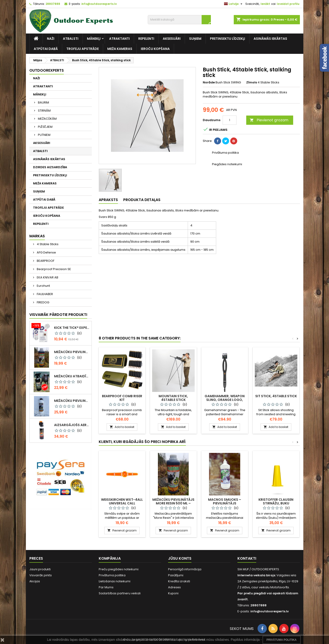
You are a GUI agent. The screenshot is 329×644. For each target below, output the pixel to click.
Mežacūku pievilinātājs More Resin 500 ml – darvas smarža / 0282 (72, 352)
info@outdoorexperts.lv (99, 4)
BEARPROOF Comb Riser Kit (122, 398)
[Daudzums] (230, 120)
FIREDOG (43, 302)
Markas (37, 236)
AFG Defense (46, 252)
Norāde (209, 82)
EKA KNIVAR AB (47, 277)
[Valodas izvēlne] (234, 4)
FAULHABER (45, 294)
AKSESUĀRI (172, 39)
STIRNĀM (44, 111)
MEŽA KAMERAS (120, 49)
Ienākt (265, 4)
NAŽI (51, 39)
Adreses (174, 587)
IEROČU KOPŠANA (155, 49)
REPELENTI (146, 39)
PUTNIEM (44, 135)
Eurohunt (43, 286)
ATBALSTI (71, 39)
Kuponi (173, 593)
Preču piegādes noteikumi (119, 569)
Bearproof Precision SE (54, 269)
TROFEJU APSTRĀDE (83, 49)
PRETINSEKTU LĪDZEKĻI (228, 39)
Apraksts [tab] (108, 200)
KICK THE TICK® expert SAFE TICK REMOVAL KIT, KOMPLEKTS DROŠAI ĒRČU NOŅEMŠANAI (72, 328)
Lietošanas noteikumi (115, 581)
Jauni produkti (40, 569)
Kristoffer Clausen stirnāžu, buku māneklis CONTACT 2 (276, 503)
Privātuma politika (112, 575)
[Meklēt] (179, 20)
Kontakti (247, 558)
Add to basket (122, 427)
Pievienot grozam (269, 120)
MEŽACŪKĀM (47, 119)
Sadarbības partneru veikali (120, 593)
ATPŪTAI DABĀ (46, 49)
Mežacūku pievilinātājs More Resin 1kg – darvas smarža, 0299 (72, 401)
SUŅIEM (195, 39)
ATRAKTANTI (119, 39)
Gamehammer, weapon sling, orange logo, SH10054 (225, 400)
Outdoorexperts (47, 70)
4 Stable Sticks (47, 244)
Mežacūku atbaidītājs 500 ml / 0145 (72, 376)
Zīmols (252, 82)
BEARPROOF (45, 261)
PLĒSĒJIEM (45, 127)
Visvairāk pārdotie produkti (58, 315)
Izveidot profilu (288, 4)
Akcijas (35, 581)
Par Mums (106, 587)
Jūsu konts (180, 558)
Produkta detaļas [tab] (142, 200)
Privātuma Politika (282, 640)
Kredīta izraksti (179, 581)
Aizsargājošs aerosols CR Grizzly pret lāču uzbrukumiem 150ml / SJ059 (72, 425)
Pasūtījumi (176, 575)
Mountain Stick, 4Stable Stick (173, 398)
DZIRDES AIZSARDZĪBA (50, 167)
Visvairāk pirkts (41, 575)
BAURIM (43, 102)
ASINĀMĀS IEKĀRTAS (270, 39)
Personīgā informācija (185, 569)
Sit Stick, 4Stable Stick (276, 396)
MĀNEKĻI (94, 39)
